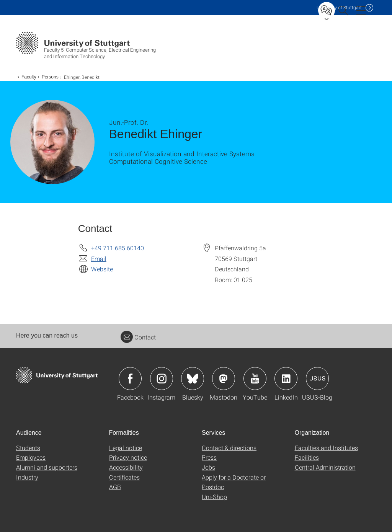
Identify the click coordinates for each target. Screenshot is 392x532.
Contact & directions (229, 448)
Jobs (208, 467)
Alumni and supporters (47, 467)
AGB (115, 487)
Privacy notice (128, 457)
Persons (50, 77)
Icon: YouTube (255, 379)
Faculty (29, 77)
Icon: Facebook (130, 379)
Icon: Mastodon (224, 379)
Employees (31, 457)
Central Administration (325, 467)
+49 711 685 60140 (118, 248)
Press (209, 457)
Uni (339, 7)
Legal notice (126, 448)
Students (28, 448)
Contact (138, 337)
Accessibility (126, 467)
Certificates (124, 477)
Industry (27, 477)
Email (99, 259)
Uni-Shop (214, 497)
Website (102, 269)
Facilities (307, 457)
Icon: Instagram (162, 379)
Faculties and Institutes (326, 448)
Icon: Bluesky (193, 379)
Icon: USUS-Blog (317, 379)
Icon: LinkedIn (286, 379)
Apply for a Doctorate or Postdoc (234, 482)
